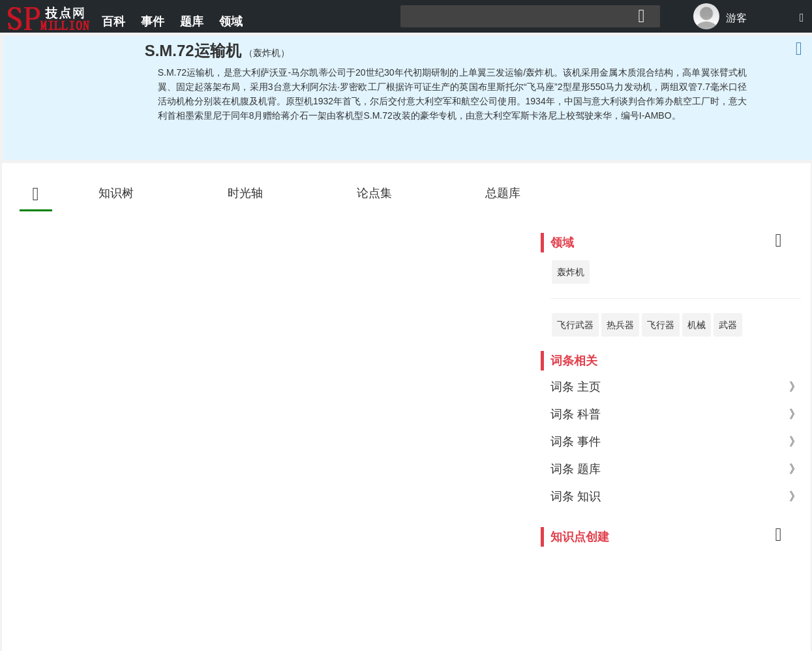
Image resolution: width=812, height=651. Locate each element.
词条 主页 (675, 387)
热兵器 (620, 325)
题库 (192, 22)
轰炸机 (571, 272)
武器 (728, 325)
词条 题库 (675, 469)
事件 (153, 22)
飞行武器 (575, 325)
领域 (231, 22)
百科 (113, 22)
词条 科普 (675, 414)
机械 (697, 325)
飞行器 (661, 325)
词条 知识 (675, 496)
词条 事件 (675, 442)
